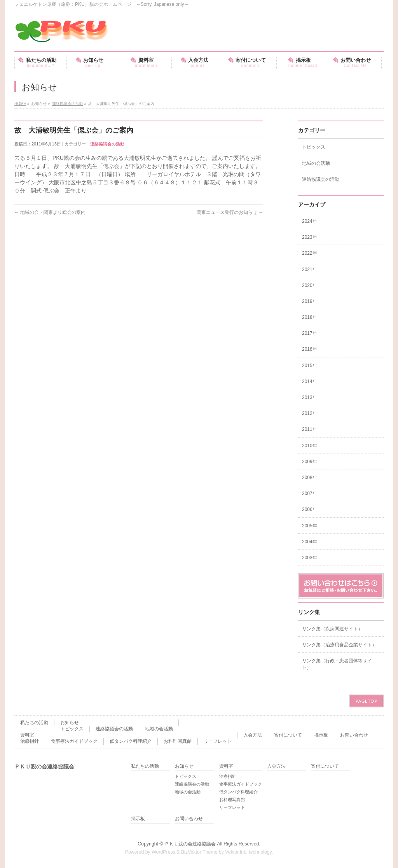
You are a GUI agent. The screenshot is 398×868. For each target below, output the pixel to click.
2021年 (310, 269)
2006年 (310, 509)
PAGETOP (367, 701)
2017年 (310, 333)
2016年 (310, 349)
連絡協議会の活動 (68, 104)
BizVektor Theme (199, 852)
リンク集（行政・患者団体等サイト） (337, 664)
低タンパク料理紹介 (131, 741)
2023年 (310, 237)
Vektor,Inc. (236, 852)
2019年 (310, 301)
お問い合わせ (354, 735)
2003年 (310, 558)
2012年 (310, 413)
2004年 (310, 542)
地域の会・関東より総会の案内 (50, 212)
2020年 (310, 285)
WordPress (163, 852)
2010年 (310, 446)
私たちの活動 (34, 723)
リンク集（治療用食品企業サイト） (339, 645)
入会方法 (253, 735)
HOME (20, 104)
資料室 (27, 735)
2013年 (310, 397)
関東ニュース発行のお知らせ (230, 212)
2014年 (310, 381)
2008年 (310, 478)
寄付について (288, 735)
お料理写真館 (178, 741)
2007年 (310, 493)
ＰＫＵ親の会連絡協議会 (190, 844)
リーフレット (218, 741)
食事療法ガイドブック (74, 741)
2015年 (310, 366)
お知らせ (70, 723)
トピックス (314, 147)
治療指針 (30, 741)
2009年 (310, 462)
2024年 (310, 221)
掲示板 (321, 735)
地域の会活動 (316, 163)
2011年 (310, 429)
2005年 (310, 526)
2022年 (310, 253)
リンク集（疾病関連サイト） (332, 629)
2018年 (310, 317)
